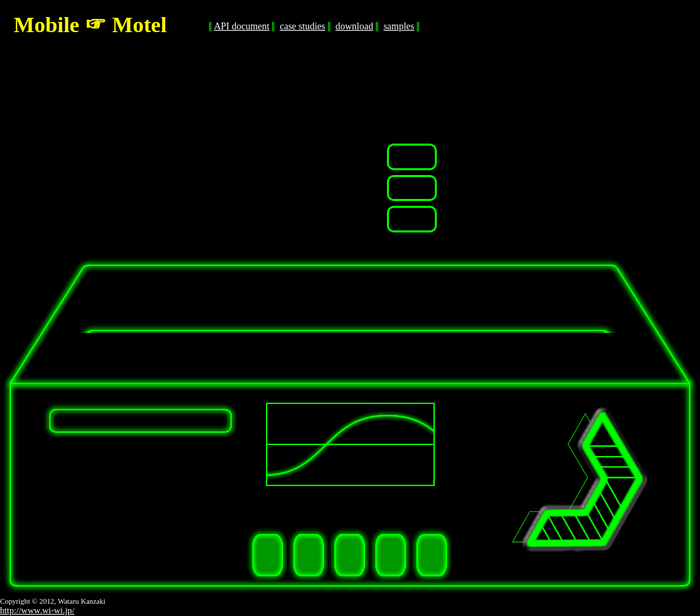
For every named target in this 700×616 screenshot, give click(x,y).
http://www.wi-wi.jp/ (37, 610)
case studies (302, 26)
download (354, 26)
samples (399, 26)
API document (242, 26)
